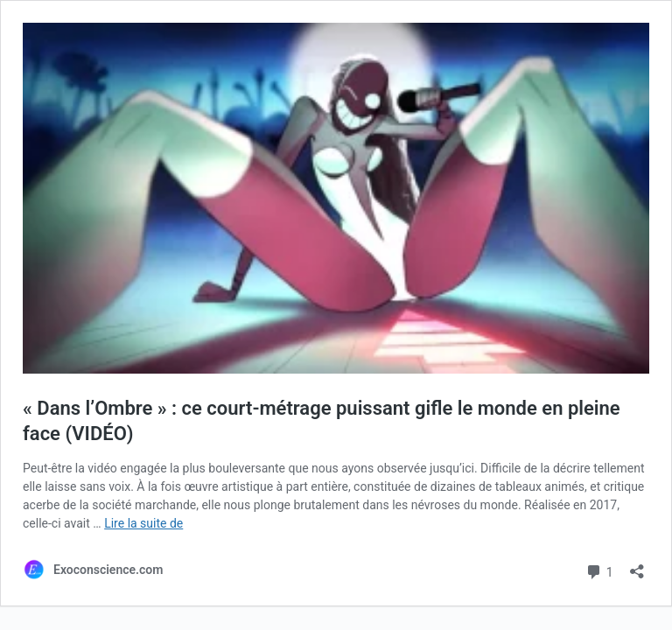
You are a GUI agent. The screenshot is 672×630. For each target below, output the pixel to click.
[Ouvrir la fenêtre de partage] (637, 566)
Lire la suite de (143, 523)
